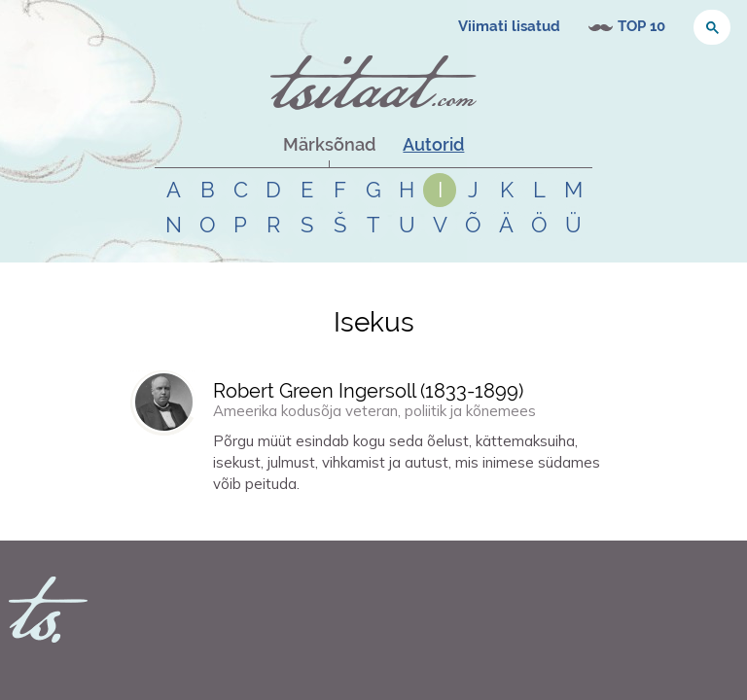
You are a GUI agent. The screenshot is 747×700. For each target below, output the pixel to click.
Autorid (433, 144)
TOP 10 (641, 26)
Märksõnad (329, 144)
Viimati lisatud (509, 26)
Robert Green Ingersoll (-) (368, 391)
